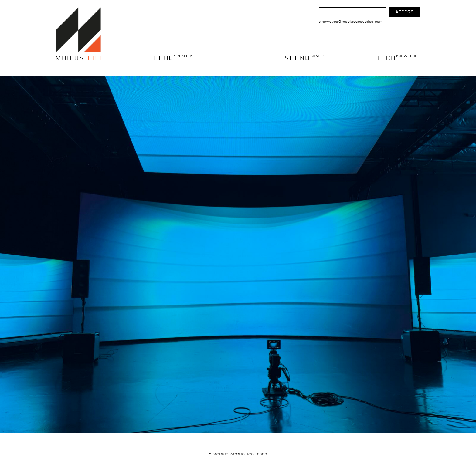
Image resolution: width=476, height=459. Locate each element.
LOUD (173, 58)
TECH (399, 58)
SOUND (305, 58)
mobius (79, 58)
